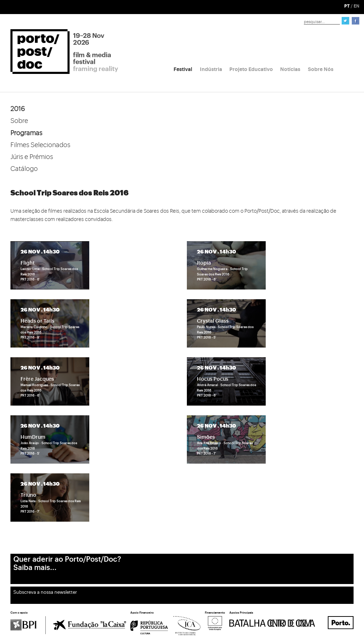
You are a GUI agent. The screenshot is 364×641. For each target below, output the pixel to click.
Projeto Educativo (251, 69)
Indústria (211, 69)
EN (356, 6)
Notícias (290, 69)
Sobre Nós (321, 69)
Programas (26, 133)
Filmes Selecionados (40, 145)
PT (347, 6)
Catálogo (24, 169)
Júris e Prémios (32, 157)
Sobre (19, 121)
